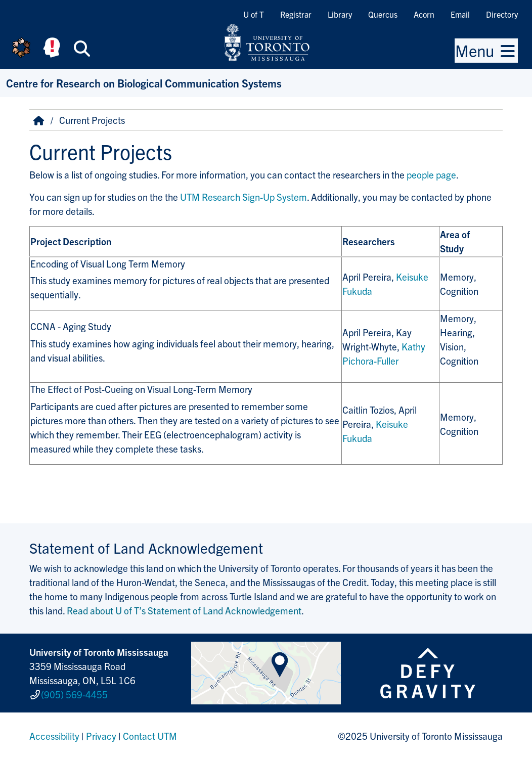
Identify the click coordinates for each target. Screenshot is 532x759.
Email (460, 14)
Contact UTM (150, 736)
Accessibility (54, 736)
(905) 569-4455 (74, 694)
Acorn (424, 14)
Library (340, 14)
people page (431, 174)
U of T (254, 14)
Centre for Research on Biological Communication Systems (144, 83)
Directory (502, 14)
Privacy (101, 736)
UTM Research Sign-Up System (243, 197)
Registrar (296, 14)
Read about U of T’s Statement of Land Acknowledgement (184, 610)
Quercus (383, 14)
